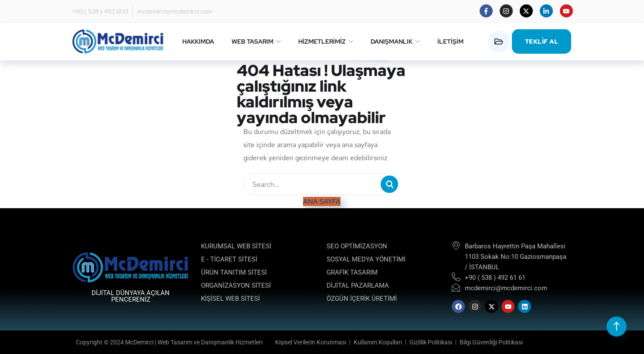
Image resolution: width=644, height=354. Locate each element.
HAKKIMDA (198, 41)
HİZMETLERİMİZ (322, 41)
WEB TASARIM (252, 41)
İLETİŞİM (450, 41)
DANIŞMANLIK (392, 41)
